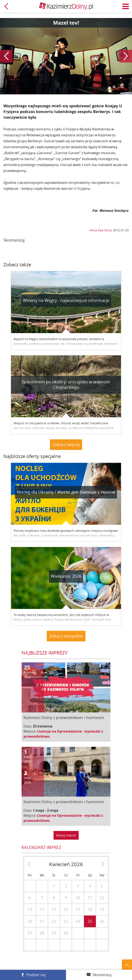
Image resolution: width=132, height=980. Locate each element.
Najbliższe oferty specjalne (32, 456)
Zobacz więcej (66, 445)
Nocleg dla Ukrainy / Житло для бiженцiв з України (66, 492)
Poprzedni (6, 56)
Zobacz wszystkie (66, 636)
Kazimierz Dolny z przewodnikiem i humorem (64, 718)
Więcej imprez (66, 835)
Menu (126, 6)
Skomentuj (102, 975)
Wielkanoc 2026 (66, 576)
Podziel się (36, 975)
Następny (126, 56)
